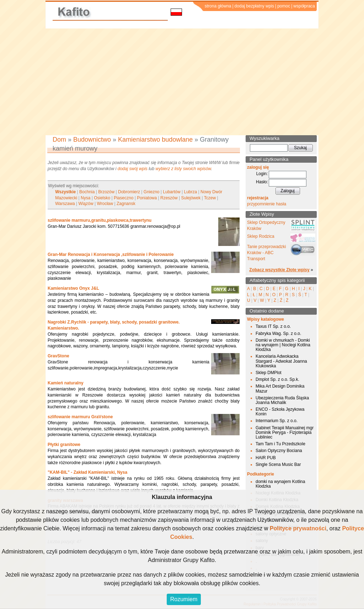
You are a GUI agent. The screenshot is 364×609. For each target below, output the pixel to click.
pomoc (284, 6)
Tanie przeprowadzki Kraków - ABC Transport (266, 253)
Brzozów (106, 192)
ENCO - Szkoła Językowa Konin (280, 412)
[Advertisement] (182, 82)
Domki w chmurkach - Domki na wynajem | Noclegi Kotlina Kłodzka (283, 345)
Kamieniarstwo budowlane (155, 140)
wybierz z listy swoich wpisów (183, 169)
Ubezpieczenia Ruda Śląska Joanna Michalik (282, 400)
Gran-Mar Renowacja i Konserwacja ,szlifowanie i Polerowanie (111, 254)
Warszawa (65, 204)
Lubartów (172, 192)
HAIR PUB (266, 458)
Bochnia (87, 192)
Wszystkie (65, 192)
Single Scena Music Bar (278, 464)
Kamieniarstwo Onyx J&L (73, 288)
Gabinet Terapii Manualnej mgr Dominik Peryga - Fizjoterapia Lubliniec (285, 432)
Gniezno (152, 192)
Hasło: (262, 182)
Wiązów (86, 204)
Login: (262, 174)
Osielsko (102, 198)
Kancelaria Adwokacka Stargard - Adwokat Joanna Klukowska (281, 361)
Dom (59, 140)
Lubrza (190, 192)
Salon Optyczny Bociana (279, 451)
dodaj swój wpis (133, 169)
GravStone (58, 356)
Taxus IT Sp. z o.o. (273, 326)
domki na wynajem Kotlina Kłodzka (280, 484)
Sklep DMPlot (269, 373)
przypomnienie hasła (267, 204)
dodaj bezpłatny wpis (254, 6)
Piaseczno (124, 198)
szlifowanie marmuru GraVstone (80, 417)
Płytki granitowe (64, 445)
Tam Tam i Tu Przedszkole (280, 444)
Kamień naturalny (66, 383)
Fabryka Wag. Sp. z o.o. (278, 334)
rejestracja (258, 198)
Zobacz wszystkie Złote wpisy (279, 270)
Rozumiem (184, 599)
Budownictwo (92, 140)
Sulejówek (191, 198)
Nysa (85, 198)
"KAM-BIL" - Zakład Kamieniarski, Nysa (87, 472)
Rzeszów (169, 198)
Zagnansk (126, 204)
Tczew (210, 198)
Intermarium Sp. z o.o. (277, 421)
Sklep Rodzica (261, 236)
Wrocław (105, 204)
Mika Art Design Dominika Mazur (280, 388)
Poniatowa (147, 198)
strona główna (218, 6)
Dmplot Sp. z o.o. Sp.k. (277, 379)
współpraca (304, 6)
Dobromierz (129, 192)
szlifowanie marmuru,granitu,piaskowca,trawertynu (100, 220)
